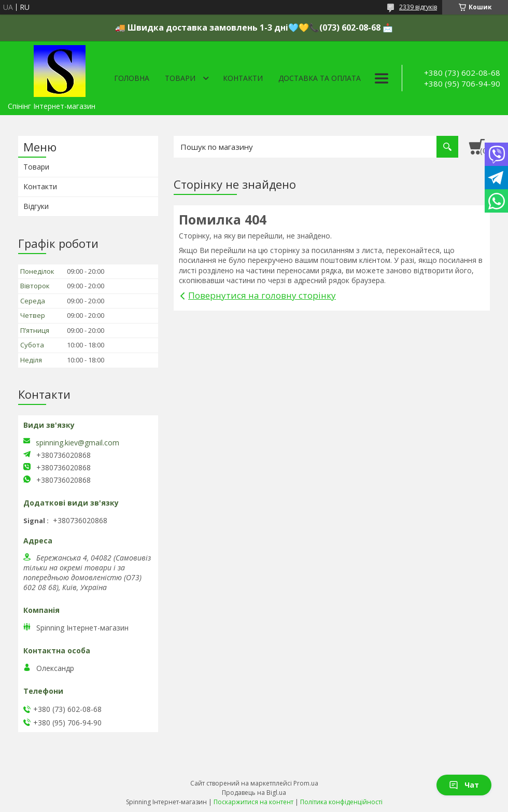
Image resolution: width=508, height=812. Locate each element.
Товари (180, 78)
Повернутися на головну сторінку (262, 295)
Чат (464, 785)
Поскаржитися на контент (253, 802)
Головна (132, 78)
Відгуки (36, 206)
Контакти (243, 78)
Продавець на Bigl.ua (254, 793)
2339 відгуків (418, 7)
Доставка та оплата (320, 78)
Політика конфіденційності (341, 802)
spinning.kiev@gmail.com (77, 443)
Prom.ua (306, 783)
